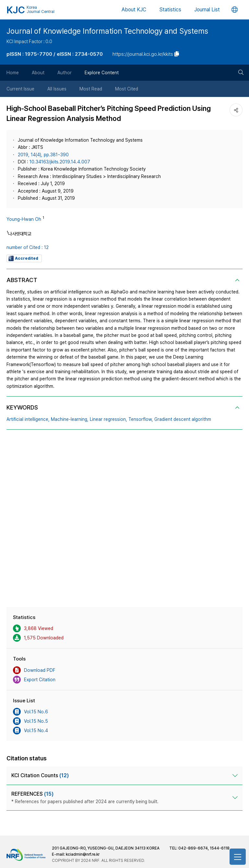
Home (13, 73)
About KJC (134, 10)
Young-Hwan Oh (24, 219)
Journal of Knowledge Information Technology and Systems (107, 31)
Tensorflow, (141, 419)
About (38, 73)
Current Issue (20, 89)
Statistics (170, 10)
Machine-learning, (70, 419)
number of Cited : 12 (28, 247)
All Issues (57, 89)
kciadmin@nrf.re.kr (83, 854)
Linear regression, (108, 419)
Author (65, 73)
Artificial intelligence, (28, 419)
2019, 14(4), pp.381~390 (43, 155)
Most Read (91, 89)
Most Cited (127, 89)
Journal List (207, 10)
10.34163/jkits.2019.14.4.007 (60, 162)
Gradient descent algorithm (183, 419)
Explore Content (102, 73)
